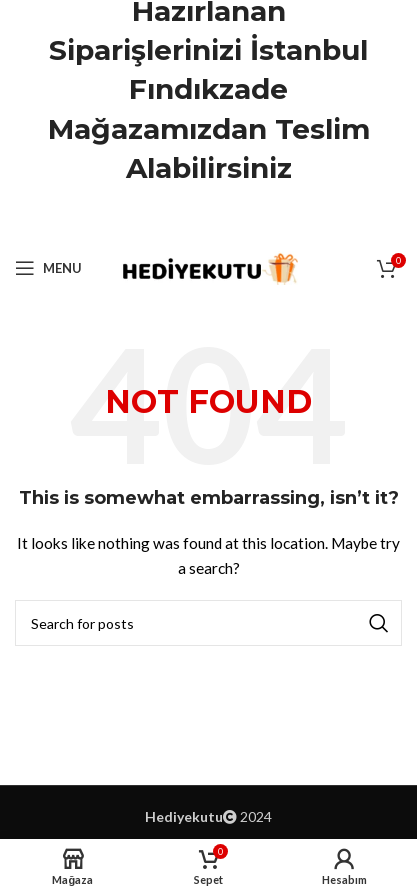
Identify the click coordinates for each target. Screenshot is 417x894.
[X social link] (183, 219)
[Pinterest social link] (209, 219)
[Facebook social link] (158, 219)
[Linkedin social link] (234, 219)
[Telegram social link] (259, 219)
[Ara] (208, 623)
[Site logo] (208, 266)
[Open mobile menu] (48, 268)
